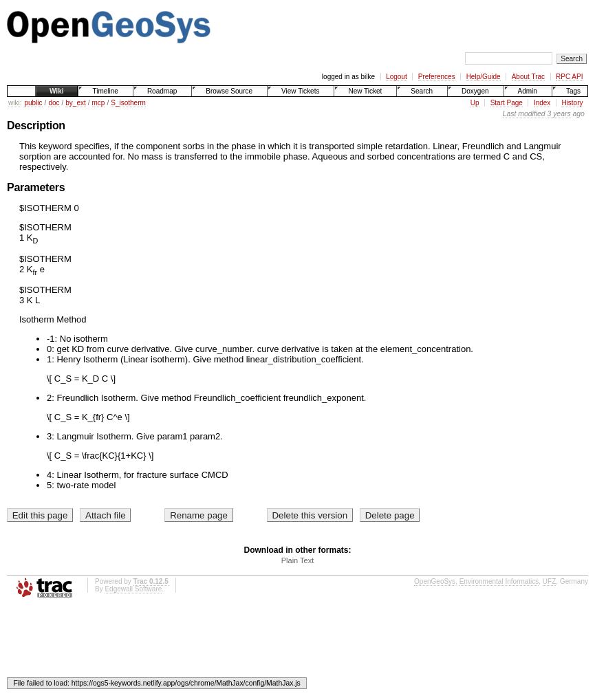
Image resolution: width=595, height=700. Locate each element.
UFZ (549, 581)
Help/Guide (484, 77)
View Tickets (300, 91)
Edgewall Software (133, 589)
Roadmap (162, 91)
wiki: (15, 103)
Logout (397, 77)
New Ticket (365, 91)
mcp (99, 103)
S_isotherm (128, 103)
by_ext (75, 103)
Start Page (507, 103)
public (33, 103)
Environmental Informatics (499, 581)
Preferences (437, 77)
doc (54, 103)
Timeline (105, 91)
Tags (573, 91)
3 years (559, 114)
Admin (528, 91)
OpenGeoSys (435, 581)
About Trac (528, 77)
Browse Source (229, 91)
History (572, 103)
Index (542, 103)
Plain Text (298, 560)
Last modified (524, 114)
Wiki (56, 91)
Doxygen (475, 91)
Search (422, 91)
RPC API (569, 77)
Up (475, 103)
